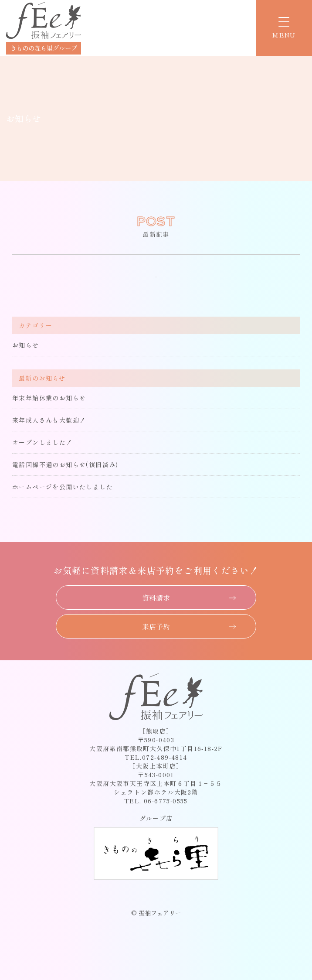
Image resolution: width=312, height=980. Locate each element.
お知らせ (26, 345)
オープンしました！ (42, 442)
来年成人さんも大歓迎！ (49, 420)
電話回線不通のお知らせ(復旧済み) (65, 464)
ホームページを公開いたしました (63, 487)
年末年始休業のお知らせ (49, 398)
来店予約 (156, 626)
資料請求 (156, 598)
